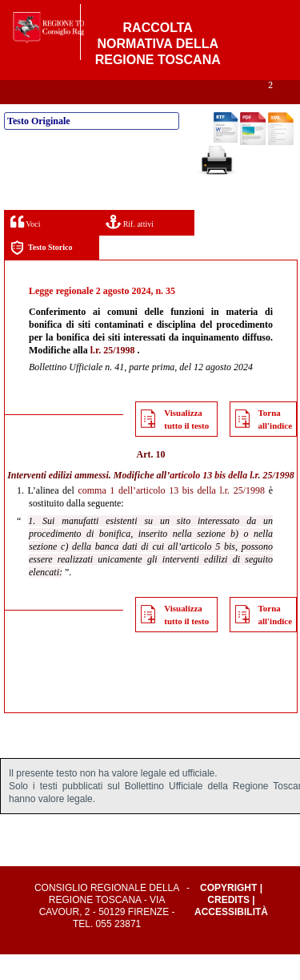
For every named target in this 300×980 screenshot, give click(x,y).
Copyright (228, 913)
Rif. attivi (130, 247)
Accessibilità (231, 938)
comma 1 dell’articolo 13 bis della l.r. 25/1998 (171, 516)
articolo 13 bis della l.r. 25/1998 (232, 501)
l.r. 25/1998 (113, 376)
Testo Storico (41, 274)
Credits (228, 926)
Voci (25, 247)
